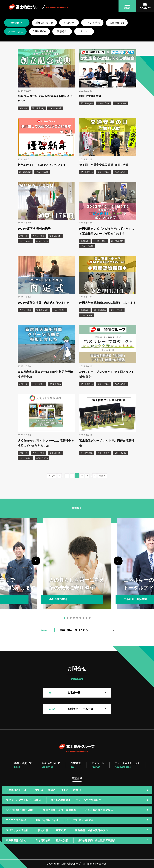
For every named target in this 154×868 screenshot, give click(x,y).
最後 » (102, 476)
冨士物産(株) (117, 23)
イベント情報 (92, 23)
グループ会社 (15, 31)
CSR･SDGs (39, 31)
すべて (84, 31)
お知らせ (69, 23)
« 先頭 (52, 476)
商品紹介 (62, 31)
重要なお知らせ (44, 23)
